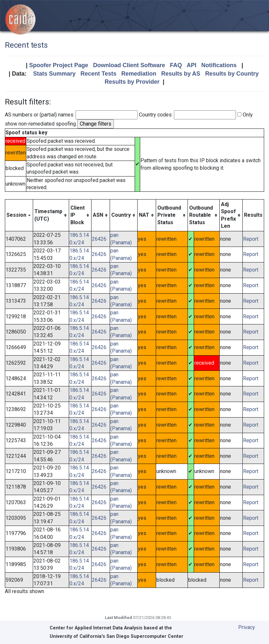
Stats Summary (54, 74)
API (191, 65)
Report (251, 239)
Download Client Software (129, 65)
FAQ (176, 65)
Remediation (139, 74)
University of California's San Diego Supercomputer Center (116, 636)
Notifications (219, 65)
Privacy (247, 627)
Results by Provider (132, 82)
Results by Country (232, 74)
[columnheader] (19, 215)
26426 (99, 239)
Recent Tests (98, 74)
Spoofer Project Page (59, 65)
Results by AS (181, 74)
